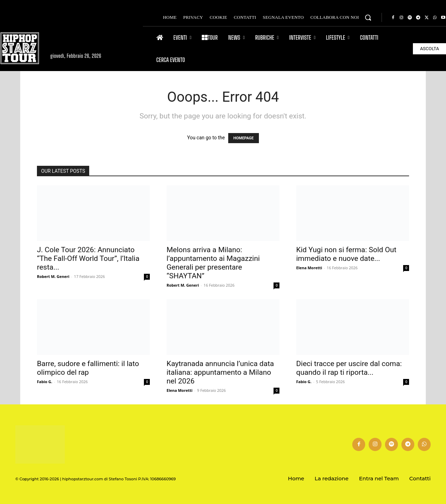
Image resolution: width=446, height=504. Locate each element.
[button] (368, 17)
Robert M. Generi (53, 276)
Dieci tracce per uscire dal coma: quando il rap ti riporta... (349, 368)
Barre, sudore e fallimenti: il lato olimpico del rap (88, 368)
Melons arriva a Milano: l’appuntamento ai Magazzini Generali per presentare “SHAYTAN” (213, 263)
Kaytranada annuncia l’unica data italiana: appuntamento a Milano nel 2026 (220, 372)
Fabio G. (45, 382)
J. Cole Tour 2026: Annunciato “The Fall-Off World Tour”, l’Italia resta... (88, 258)
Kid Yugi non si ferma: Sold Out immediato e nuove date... (346, 254)
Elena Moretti (309, 268)
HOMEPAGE (244, 138)
